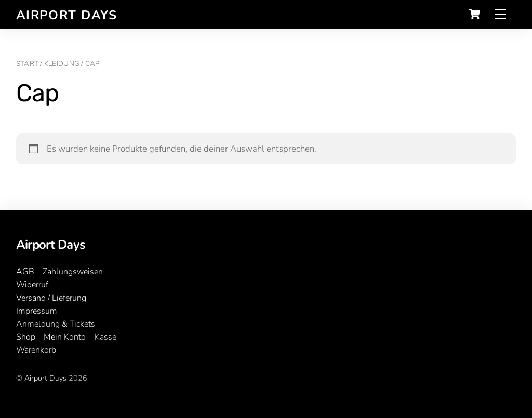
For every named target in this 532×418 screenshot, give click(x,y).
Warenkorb (36, 350)
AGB (25, 272)
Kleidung (62, 64)
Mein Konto (65, 337)
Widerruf (32, 285)
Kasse (105, 337)
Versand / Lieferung (51, 298)
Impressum (37, 311)
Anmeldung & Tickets (56, 324)
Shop (26, 337)
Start (27, 64)
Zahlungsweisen (73, 272)
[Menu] (500, 14)
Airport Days (45, 378)
